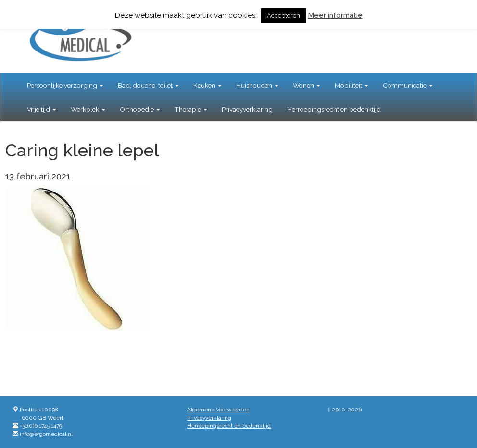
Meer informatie (335, 15)
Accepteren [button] (283, 16)
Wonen (307, 85)
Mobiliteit (351, 85)
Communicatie (408, 85)
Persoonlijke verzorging (65, 85)
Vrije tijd (42, 109)
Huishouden (257, 85)
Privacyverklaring (247, 109)
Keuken (207, 85)
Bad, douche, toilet (148, 85)
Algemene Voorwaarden (218, 410)
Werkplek (88, 109)
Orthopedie (140, 109)
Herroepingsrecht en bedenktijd (334, 109)
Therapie (191, 109)
